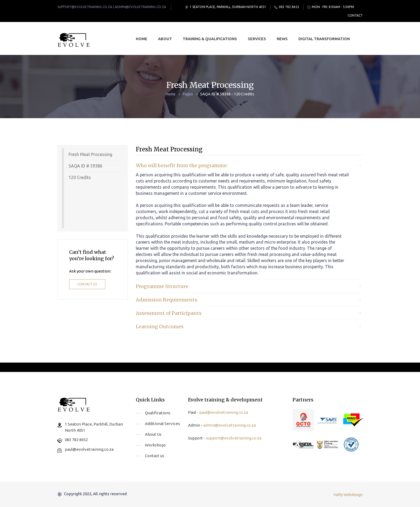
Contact (355, 15)
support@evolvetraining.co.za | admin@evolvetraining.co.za (112, 7)
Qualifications (158, 413)
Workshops (155, 445)
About (165, 39)
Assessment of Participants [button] (169, 313)
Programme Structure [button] (162, 286)
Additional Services (162, 424)
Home (142, 39)
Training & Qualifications (210, 39)
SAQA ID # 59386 (85, 166)
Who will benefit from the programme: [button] (182, 165)
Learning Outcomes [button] (160, 327)
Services (257, 39)
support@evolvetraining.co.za (234, 438)
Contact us (87, 284)
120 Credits (80, 177)
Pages (188, 94)
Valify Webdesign (348, 495)
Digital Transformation (324, 39)
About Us (153, 434)
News (282, 39)
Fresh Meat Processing (90, 154)
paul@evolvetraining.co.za (89, 449)
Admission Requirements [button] (166, 300)
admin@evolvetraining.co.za (230, 425)
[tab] (249, 165)
